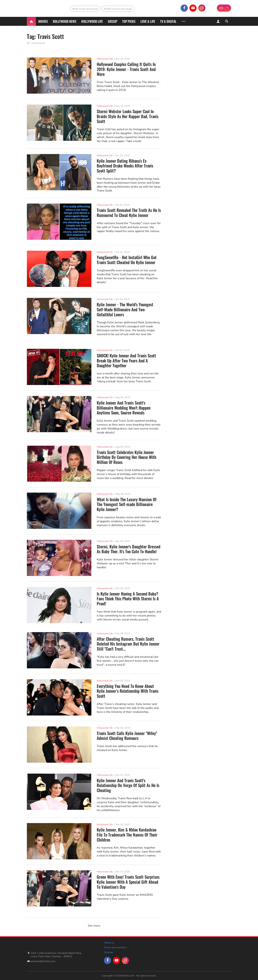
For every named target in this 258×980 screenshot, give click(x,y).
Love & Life (148, 21)
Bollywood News (65, 21)
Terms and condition (115, 947)
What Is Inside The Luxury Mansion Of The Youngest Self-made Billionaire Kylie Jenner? (127, 505)
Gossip (113, 21)
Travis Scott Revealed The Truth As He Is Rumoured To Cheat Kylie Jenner (129, 213)
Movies (43, 21)
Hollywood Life (105, 59)
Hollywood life (92, 21)
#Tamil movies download (118, 9)
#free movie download (85, 9)
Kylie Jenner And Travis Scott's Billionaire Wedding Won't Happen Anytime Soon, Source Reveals (124, 408)
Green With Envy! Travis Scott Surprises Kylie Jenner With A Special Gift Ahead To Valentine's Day (128, 882)
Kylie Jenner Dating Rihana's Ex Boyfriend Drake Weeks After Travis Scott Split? (125, 166)
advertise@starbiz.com (43, 961)
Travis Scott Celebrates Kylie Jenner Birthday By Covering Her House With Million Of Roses (126, 457)
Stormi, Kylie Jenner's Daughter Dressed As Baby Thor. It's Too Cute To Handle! (129, 549)
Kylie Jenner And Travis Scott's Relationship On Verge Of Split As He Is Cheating (128, 786)
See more (94, 926)
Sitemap (108, 952)
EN (221, 8)
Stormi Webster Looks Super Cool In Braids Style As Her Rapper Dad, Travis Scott (128, 116)
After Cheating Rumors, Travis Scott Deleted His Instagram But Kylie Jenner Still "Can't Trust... (128, 644)
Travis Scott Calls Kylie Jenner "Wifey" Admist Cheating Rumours (127, 736)
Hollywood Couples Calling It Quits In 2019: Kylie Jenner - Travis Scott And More (126, 69)
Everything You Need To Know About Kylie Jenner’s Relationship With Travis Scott (128, 691)
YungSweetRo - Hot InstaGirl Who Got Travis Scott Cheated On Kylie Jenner (127, 260)
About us (109, 943)
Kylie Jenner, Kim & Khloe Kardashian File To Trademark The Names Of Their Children (127, 835)
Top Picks (129, 21)
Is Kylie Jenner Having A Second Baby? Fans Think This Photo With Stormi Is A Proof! (128, 599)
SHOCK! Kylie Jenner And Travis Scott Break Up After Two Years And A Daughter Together (126, 361)
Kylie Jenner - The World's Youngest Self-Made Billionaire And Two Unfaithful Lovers (125, 310)
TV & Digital (168, 21)
